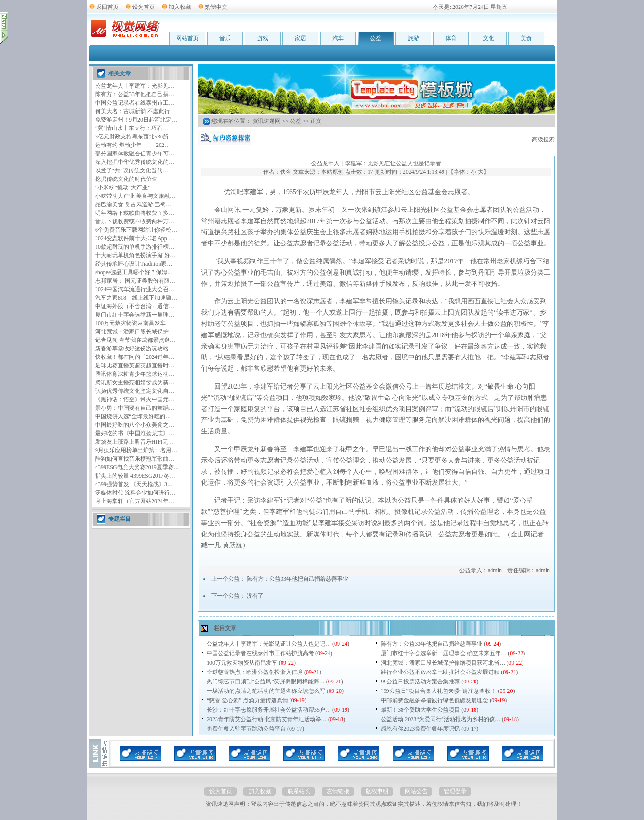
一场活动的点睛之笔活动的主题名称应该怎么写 (266, 691)
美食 (526, 38)
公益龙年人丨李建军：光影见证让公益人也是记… (269, 644)
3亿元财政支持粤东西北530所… (135, 137)
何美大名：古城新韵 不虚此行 (133, 111)
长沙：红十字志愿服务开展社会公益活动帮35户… (269, 710)
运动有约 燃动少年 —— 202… (133, 145)
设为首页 (144, 7)
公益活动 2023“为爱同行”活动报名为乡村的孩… (441, 719)
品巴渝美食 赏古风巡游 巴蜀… (133, 204)
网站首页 (187, 38)
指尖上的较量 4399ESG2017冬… (135, 476)
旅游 (413, 38)
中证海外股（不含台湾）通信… (135, 306)
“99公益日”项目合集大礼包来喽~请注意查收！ (439, 691)
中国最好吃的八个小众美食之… (135, 425)
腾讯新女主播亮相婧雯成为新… (135, 382)
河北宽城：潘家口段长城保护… (135, 332)
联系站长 (299, 791)
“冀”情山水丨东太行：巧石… (132, 128)
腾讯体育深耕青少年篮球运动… (135, 374)
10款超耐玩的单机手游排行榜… (135, 247)
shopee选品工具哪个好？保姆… (134, 272)
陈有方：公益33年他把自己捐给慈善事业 (298, 579)
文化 (489, 38)
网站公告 (416, 791)
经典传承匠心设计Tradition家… (134, 264)
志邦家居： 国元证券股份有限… (135, 281)
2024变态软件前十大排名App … (135, 238)
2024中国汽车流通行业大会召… (135, 289)
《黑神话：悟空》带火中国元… (135, 399)
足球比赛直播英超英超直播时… (135, 365)
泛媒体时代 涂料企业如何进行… (135, 493)
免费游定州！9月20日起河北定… (136, 120)
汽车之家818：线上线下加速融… (136, 298)
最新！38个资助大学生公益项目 (420, 710)
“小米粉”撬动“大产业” (123, 187)
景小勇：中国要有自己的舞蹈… (135, 408)
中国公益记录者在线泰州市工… (135, 103)
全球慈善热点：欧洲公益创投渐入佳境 (255, 672)
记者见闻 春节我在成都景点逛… (135, 340)
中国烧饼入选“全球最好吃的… (133, 416)
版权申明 (377, 791)
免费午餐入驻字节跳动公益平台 (246, 729)
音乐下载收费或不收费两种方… (135, 221)
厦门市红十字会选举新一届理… (135, 315)
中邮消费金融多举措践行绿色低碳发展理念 (435, 700)
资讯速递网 (266, 121)
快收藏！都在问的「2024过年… (135, 357)
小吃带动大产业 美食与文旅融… (135, 196)
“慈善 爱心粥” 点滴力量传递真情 (247, 700)
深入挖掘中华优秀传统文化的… (135, 162)
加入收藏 (180, 7)
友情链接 (338, 791)
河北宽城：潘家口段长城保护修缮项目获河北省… (443, 663)
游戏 (263, 38)
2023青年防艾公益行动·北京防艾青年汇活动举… (267, 719)
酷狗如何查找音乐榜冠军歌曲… (135, 459)
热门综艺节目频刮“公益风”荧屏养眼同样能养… (266, 682)
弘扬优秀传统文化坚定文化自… (135, 391)
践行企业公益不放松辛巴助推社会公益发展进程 (440, 672)
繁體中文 (216, 7)
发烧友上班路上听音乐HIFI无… (134, 442)
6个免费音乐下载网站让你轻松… (136, 230)
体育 (451, 38)
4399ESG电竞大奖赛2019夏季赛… (137, 467)
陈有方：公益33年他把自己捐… (135, 94)
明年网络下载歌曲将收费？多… (135, 213)
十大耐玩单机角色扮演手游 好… (135, 255)
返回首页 (107, 7)
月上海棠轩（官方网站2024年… (135, 501)
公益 (376, 38)
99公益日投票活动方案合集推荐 (420, 682)
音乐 (225, 38)
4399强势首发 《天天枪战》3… (134, 484)
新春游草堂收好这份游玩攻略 (132, 349)
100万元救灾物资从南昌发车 (130, 323)
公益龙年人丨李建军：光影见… (135, 86)
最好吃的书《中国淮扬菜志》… (135, 433)
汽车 (338, 38)
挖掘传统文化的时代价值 (126, 179)
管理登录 (455, 791)
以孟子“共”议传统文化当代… (132, 170)
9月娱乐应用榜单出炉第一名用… (136, 450)
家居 (300, 38)
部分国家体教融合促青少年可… (135, 154)
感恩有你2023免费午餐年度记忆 (420, 729)
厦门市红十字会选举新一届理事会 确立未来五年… (444, 653)
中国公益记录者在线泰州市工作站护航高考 (260, 653)
